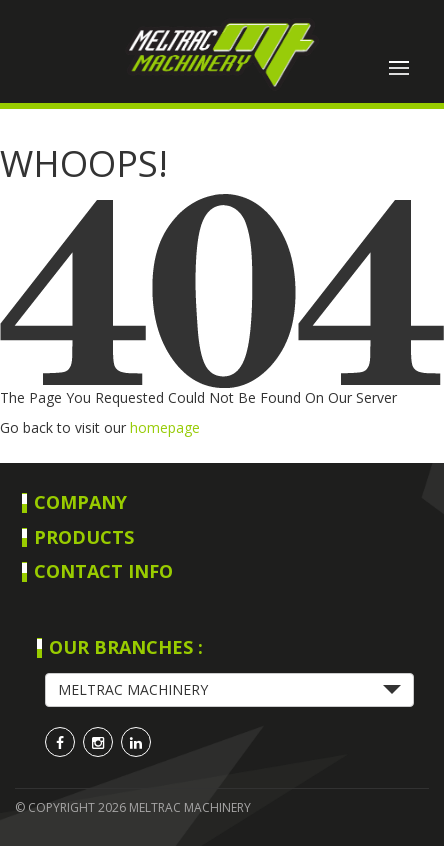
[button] (229, 690)
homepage (165, 427)
